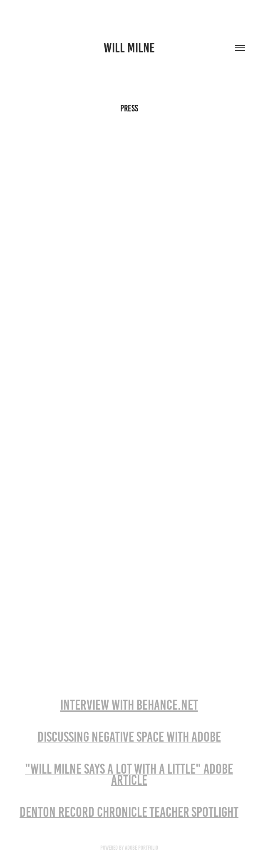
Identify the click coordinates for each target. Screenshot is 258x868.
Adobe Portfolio (141, 848)
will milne (129, 48)
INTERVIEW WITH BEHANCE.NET (129, 705)
